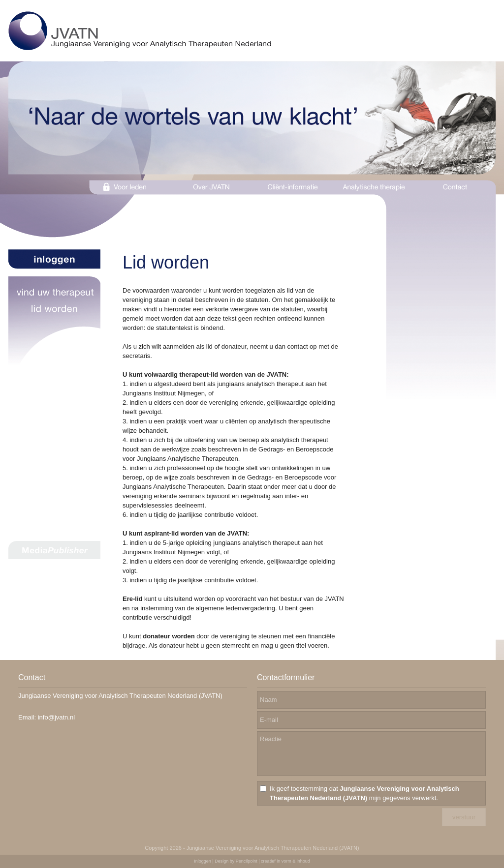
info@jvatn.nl (56, 717)
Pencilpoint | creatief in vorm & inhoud (273, 861)
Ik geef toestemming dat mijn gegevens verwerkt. (364, 793)
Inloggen (203, 861)
